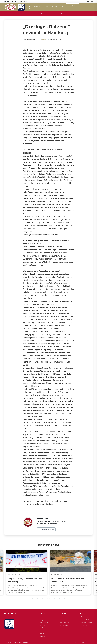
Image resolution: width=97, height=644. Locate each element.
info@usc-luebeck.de (86, 617)
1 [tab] (30, 599)
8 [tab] (47, 599)
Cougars (37, 6)
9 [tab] (50, 599)
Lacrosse (52, 14)
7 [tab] (45, 599)
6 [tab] (42, 599)
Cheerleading (44, 14)
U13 (37, 14)
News (29, 6)
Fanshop (42, 636)
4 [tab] (37, 599)
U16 (33, 14)
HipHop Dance (76, 14)
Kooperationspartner (66, 620)
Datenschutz (17, 642)
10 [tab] (52, 599)
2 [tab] (33, 599)
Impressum (8, 642)
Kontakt (25, 642)
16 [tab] (67, 599)
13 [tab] (60, 599)
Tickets (73, 5)
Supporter (59, 6)
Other (44, 39)
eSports (84, 14)
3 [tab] (35, 599)
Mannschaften (47, 6)
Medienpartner (64, 622)
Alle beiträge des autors (46, 529)
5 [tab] (40, 599)
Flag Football (60, 14)
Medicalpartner (64, 625)
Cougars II (23, 14)
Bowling (68, 14)
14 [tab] (62, 599)
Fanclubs (62, 628)
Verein (30, 8)
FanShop (74, 9)
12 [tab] (57, 599)
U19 (29, 14)
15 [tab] (65, 599)
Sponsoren (63, 617)
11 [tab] (55, 599)
